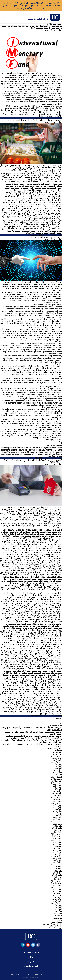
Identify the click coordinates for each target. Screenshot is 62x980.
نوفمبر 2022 (57, 818)
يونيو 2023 (57, 807)
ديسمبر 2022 (56, 816)
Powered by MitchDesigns (31, 978)
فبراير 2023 (57, 814)
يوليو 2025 (57, 765)
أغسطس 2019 (56, 887)
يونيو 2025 (57, 767)
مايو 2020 (58, 871)
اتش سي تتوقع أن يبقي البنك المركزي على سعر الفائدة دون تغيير (35, 120)
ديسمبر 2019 (56, 881)
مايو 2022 (58, 826)
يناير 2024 (58, 795)
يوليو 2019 (57, 889)
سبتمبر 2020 (57, 863)
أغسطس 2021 (56, 840)
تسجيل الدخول (56, 922)
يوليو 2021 (57, 842)
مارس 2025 (57, 773)
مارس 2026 (57, 752)
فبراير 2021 (57, 852)
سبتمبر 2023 (57, 801)
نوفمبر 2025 (57, 758)
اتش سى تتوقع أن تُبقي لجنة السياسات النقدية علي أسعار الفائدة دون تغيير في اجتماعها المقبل (32, 729)
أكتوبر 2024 (57, 781)
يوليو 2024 (57, 785)
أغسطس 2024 (56, 783)
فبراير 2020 (57, 877)
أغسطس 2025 (56, 762)
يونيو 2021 (57, 844)
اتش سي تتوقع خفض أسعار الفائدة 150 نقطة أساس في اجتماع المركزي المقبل (32, 745)
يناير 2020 (58, 879)
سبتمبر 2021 (57, 838)
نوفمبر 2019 (57, 883)
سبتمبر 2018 (57, 901)
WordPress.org (55, 928)
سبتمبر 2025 (57, 760)
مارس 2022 (57, 828)
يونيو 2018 (57, 908)
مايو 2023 (58, 809)
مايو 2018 (58, 910)
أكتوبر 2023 (57, 799)
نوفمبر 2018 (57, 899)
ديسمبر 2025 (56, 756)
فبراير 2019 (57, 895)
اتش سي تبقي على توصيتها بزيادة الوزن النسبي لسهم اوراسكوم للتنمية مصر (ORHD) (33, 461)
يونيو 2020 (57, 869)
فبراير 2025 (57, 775)
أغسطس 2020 (56, 865)
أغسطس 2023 (56, 803)
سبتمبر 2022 (57, 820)
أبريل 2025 (58, 771)
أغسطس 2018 (56, 904)
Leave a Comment (54, 118)
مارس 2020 (57, 875)
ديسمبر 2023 (56, 797)
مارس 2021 (57, 850)
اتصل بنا (31, 961)
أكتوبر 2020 (57, 861)
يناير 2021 (58, 854)
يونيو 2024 (57, 787)
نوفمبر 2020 (57, 859)
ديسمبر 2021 (56, 834)
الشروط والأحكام (31, 966)
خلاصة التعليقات (55, 926)
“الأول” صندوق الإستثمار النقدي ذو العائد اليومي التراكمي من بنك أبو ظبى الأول (32, 4)
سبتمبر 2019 (57, 885)
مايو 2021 (58, 846)
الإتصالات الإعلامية (31, 953)
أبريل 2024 (58, 791)
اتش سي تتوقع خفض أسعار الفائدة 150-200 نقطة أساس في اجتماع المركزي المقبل (33, 733)
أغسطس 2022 (56, 822)
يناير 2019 (58, 897)
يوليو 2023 (57, 805)
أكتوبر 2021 (57, 836)
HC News (42, 118)
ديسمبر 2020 (56, 856)
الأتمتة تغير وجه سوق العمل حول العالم (45, 237)
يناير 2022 (58, 832)
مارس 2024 (57, 793)
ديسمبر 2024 (56, 777)
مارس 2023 (57, 812)
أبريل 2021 (58, 848)
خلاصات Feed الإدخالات (53, 924)
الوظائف (31, 957)
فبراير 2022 (57, 830)
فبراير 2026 (57, 754)
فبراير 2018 (57, 912)
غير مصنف (58, 918)
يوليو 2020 (57, 867)
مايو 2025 (58, 769)
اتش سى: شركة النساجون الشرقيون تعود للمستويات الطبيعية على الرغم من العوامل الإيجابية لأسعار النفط (31, 741)
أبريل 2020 (58, 873)
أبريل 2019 (58, 893)
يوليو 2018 (57, 906)
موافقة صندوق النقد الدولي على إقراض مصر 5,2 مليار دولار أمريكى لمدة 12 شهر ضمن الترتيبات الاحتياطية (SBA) (32, 27)
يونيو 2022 (57, 824)
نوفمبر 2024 (57, 779)
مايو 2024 (58, 789)
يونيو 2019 (57, 891)
